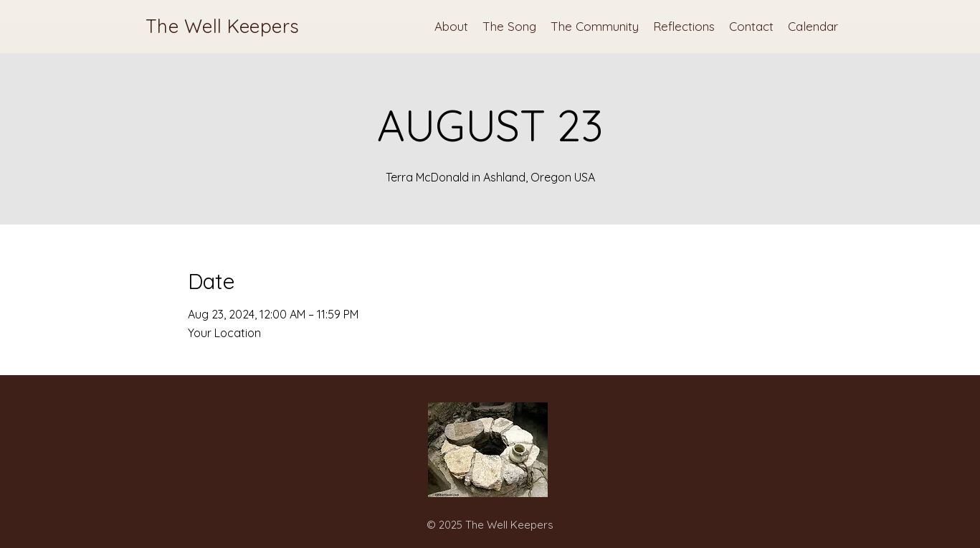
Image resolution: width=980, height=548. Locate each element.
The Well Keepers (223, 26)
